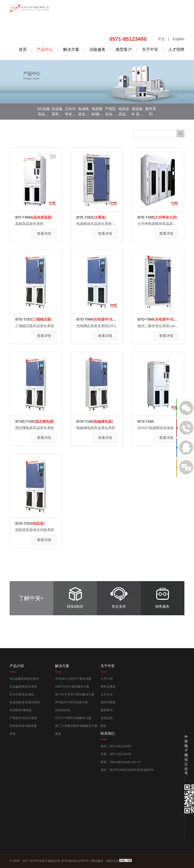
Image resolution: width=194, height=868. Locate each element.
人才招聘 (176, 49)
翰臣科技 (112, 861)
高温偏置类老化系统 (23, 687)
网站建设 (97, 861)
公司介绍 (107, 679)
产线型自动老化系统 (23, 718)
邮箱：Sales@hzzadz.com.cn (120, 762)
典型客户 (124, 49)
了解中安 (30, 598)
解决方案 (71, 49)
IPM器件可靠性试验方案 (71, 702)
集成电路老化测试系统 (25, 702)
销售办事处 (108, 687)
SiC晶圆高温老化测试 (24, 679)
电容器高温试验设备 (23, 726)
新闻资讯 (107, 710)
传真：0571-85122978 (116, 754)
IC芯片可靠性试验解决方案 (73, 718)
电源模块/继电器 (21, 710)
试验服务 (98, 49)
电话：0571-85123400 (116, 746)
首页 (23, 49)
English (179, 39)
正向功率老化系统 (22, 694)
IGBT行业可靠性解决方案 (72, 687)
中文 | (163, 39)
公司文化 (107, 694)
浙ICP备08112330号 (75, 861)
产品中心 (45, 49)
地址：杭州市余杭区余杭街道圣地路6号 (127, 770)
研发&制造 (75, 596)
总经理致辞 (108, 702)
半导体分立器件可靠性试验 (73, 679)
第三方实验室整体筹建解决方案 (76, 726)
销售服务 (162, 596)
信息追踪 (107, 718)
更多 (13, 734)
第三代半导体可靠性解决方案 (75, 694)
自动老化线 (63, 710)
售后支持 (119, 596)
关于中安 (150, 49)
